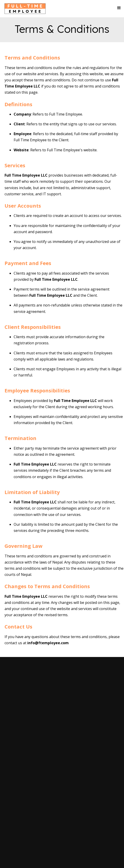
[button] (117, 8)
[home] (24, 10)
